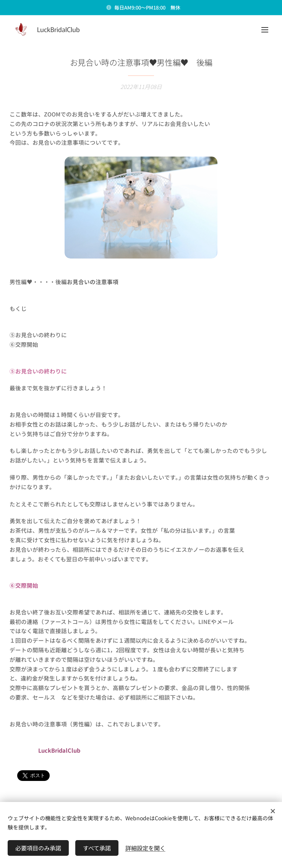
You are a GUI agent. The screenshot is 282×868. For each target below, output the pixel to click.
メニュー (265, 30)
